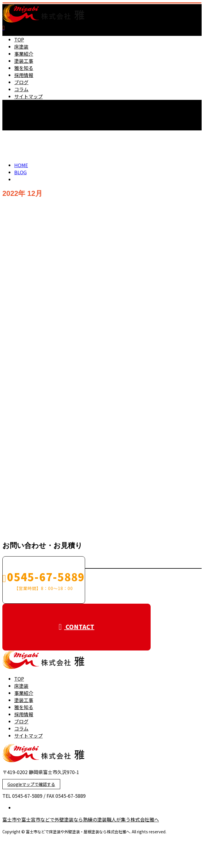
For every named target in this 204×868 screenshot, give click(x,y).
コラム (21, 89)
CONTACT (23, 134)
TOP (19, 39)
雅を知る (24, 68)
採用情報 (24, 75)
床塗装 (21, 47)
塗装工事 (24, 61)
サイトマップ (28, 96)
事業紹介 (24, 54)
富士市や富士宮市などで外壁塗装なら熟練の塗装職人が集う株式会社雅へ (81, 819)
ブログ (21, 82)
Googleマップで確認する (31, 784)
